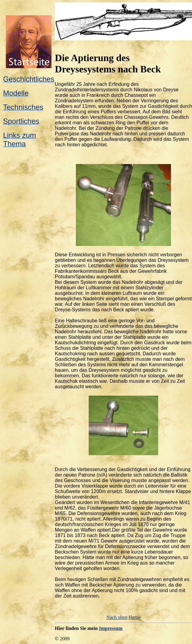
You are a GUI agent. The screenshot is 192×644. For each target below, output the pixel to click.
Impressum (111, 628)
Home (135, 617)
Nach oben (117, 617)
